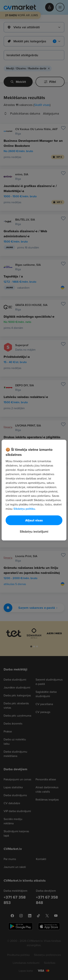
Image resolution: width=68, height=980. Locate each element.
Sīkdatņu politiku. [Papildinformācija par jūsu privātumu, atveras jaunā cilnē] (25, 509)
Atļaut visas (34, 520)
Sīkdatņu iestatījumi (34, 531)
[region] (34, 490)
